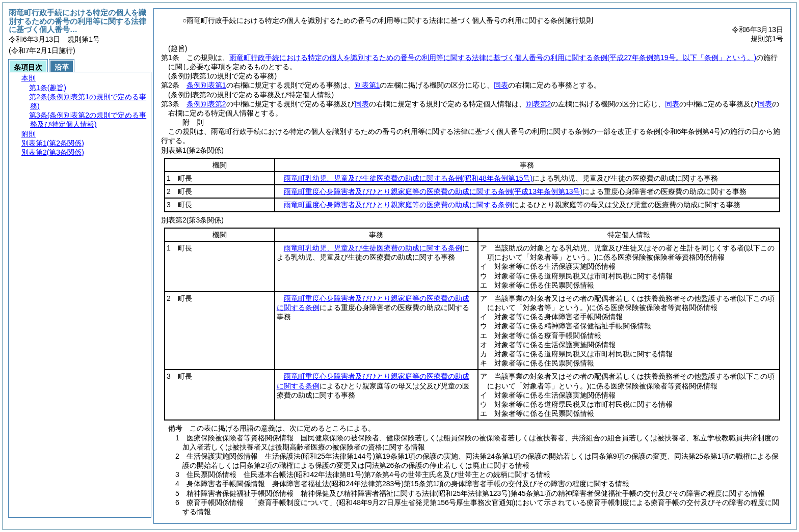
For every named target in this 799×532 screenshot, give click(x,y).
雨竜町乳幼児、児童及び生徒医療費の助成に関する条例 (408, 178)
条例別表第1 (206, 85)
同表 (501, 85)
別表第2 (539, 104)
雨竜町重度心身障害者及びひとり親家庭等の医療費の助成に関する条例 (433, 191)
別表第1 (367, 85)
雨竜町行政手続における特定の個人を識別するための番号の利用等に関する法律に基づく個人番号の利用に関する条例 (493, 58)
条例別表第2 (206, 104)
